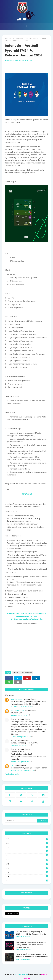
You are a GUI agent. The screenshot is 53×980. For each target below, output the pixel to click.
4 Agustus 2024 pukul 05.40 (23, 770)
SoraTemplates (21, 974)
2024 (27, 843)
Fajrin (13, 765)
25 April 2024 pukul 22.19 (21, 745)
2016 (27, 864)
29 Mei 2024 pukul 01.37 (21, 762)
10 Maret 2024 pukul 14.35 (21, 707)
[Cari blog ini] (21, 821)
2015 (27, 868)
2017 (27, 860)
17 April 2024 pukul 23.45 (21, 737)
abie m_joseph (17, 699)
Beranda (8, 38)
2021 (27, 856)
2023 (27, 847)
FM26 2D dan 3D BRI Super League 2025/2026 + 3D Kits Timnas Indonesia (31, 933)
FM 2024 (16, 673)
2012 (27, 881)
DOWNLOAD (27, 494)
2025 (27, 839)
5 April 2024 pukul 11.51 (20, 715)
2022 (27, 851)
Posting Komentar (12, 774)
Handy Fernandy (12, 61)
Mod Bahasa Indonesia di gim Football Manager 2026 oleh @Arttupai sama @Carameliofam (31, 945)
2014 (27, 872)
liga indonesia (18, 38)
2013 (27, 877)
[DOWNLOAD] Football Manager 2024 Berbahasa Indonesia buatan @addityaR (32, 955)
